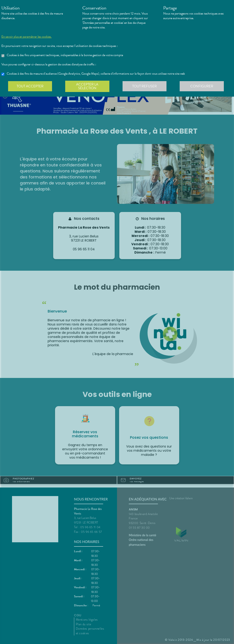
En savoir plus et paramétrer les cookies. (26, 37)
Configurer (204, 86)
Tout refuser (146, 86)
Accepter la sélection (88, 86)
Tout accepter (30, 86)
